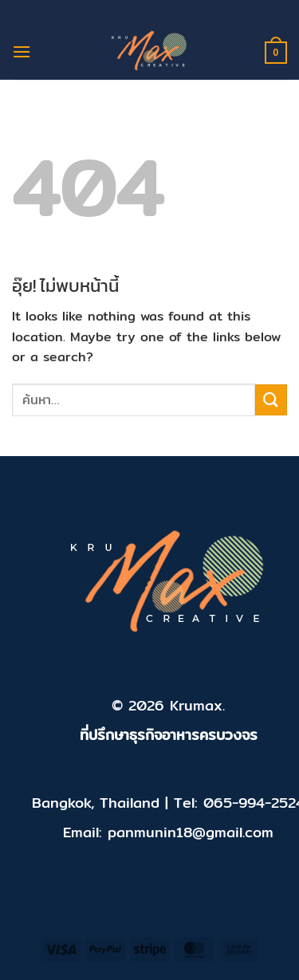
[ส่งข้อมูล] (271, 400)
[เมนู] (22, 51)
